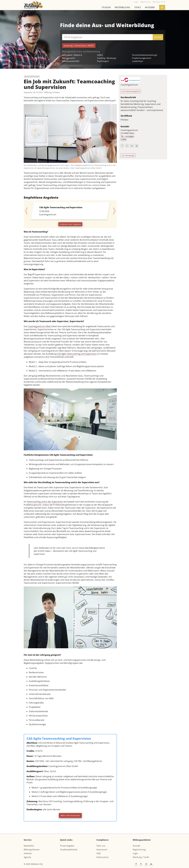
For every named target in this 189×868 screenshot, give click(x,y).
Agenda (27, 857)
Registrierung (139, 850)
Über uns (101, 846)
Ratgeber (150, 7)
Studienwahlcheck (69, 850)
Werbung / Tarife (141, 857)
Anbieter (28, 853)
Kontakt (137, 846)
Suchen (158, 37)
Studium (106, 7)
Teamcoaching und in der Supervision (45, 502)
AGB (98, 853)
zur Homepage (128, 155)
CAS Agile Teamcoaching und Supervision (77, 354)
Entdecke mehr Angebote (70, 224)
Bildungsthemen (32, 850)
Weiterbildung (122, 7)
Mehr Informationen (70, 815)
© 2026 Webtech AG (33, 864)
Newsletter (29, 846)
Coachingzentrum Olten (39, 326)
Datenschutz (103, 857)
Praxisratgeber (67, 846)
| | (79, 46)
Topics (138, 7)
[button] (28, 211)
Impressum (102, 850)
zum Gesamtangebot (131, 91)
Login (135, 853)
